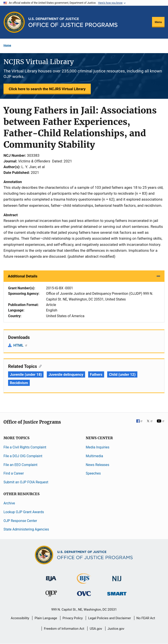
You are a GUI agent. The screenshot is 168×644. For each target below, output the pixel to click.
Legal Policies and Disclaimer (109, 618)
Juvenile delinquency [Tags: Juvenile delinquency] (66, 374)
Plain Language (46, 618)
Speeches (93, 473)
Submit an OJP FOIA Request (26, 482)
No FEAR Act (146, 618)
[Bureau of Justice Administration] (51, 577)
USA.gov (96, 629)
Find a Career (14, 473)
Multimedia (94, 456)
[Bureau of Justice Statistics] (84, 582)
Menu (158, 22)
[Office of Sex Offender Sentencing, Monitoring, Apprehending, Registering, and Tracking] (117, 593)
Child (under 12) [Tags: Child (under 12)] (122, 374)
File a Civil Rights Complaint (25, 447)
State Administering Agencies (26, 529)
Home (7, 45)
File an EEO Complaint (20, 465)
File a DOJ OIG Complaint (23, 456)
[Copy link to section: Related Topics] (39, 366)
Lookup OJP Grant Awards (24, 512)
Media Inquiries (98, 447)
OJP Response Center (20, 521)
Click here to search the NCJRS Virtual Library (47, 89)
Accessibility (20, 618)
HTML (20, 345)
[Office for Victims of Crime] (84, 593)
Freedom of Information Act (64, 629)
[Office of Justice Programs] (14, 22)
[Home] (73, 22)
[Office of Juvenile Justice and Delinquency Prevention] (51, 595)
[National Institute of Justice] (117, 577)
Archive (9, 503)
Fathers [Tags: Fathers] (96, 374)
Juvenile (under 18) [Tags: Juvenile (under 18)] (26, 374)
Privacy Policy (73, 618)
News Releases (97, 465)
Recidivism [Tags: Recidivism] (19, 383)
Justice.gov (116, 629)
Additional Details (23, 276)
